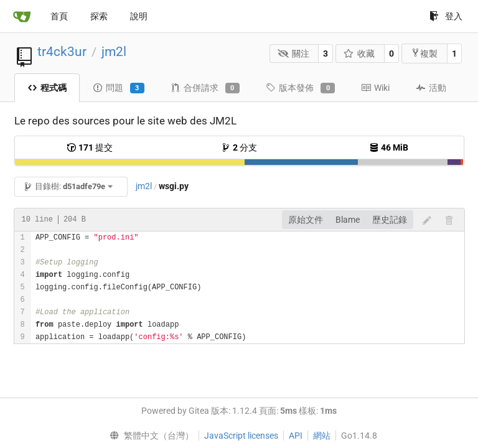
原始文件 (306, 220)
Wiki (375, 88)
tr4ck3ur (62, 52)
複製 (424, 53)
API (296, 436)
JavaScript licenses (241, 436)
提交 (90, 147)
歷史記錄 (390, 220)
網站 (322, 436)
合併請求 (205, 88)
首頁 (59, 16)
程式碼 (47, 88)
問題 (119, 88)
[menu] (148, 436)
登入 (446, 16)
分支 (239, 147)
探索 (99, 16)
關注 (293, 54)
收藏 (359, 54)
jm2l (114, 52)
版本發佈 (300, 88)
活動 (431, 88)
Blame (348, 220)
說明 (139, 16)
